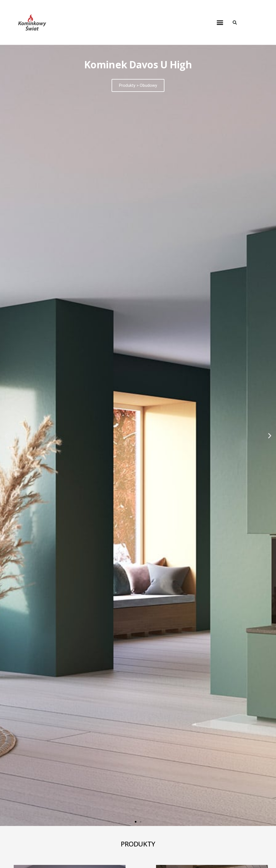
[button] (220, 22)
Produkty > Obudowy (138, 85)
